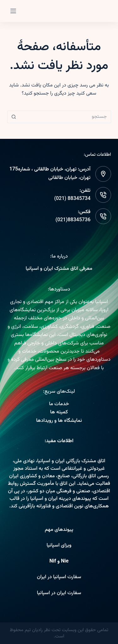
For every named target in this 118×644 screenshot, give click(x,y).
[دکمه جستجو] (14, 117)
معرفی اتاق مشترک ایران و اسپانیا (59, 269)
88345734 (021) (72, 199)
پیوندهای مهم (59, 530)
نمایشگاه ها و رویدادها (59, 421)
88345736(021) (73, 220)
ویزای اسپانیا (59, 545)
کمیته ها (59, 412)
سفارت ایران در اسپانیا (59, 593)
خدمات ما (59, 404)
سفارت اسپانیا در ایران (59, 577)
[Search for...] (65, 117)
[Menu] (13, 11)
